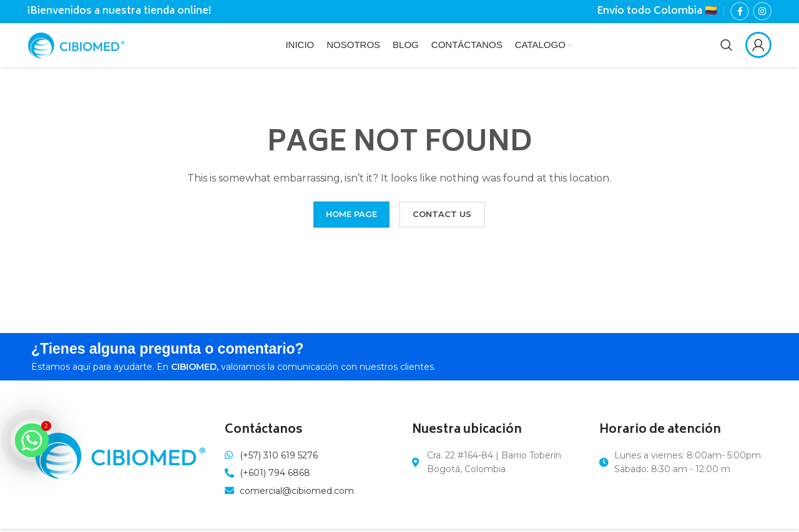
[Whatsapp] (32, 440)
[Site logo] (83, 47)
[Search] (727, 49)
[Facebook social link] (740, 12)
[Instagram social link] (762, 12)
